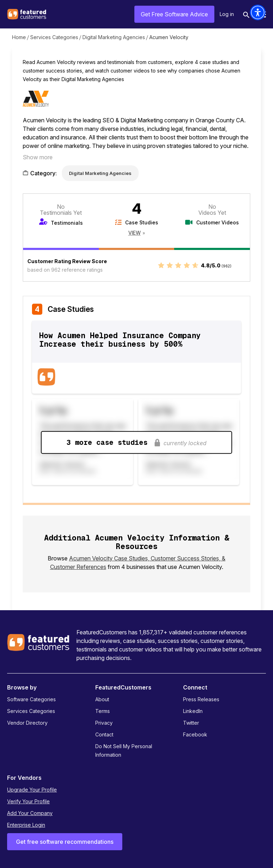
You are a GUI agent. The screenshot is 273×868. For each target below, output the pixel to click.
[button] (258, 12)
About (102, 699)
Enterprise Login (26, 825)
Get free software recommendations (65, 842)
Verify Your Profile (28, 801)
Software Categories (31, 699)
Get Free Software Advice (174, 14)
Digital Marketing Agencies (114, 37)
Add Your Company (30, 813)
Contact (104, 734)
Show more (38, 157)
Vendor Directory (27, 723)
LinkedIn (193, 711)
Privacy (104, 723)
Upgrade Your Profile (32, 790)
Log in (227, 14)
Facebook (195, 734)
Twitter (191, 723)
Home (19, 37)
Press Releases (201, 699)
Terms (103, 711)
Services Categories (54, 37)
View (135, 233)
